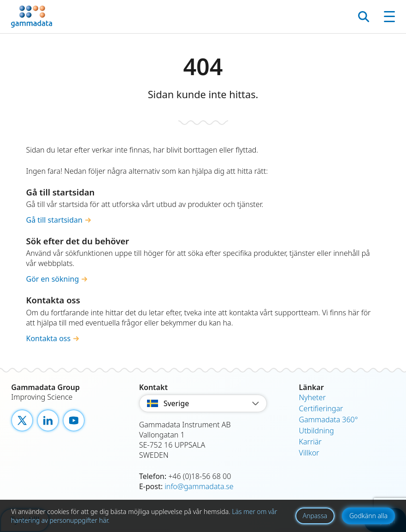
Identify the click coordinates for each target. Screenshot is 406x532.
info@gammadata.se (199, 486)
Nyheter (312, 397)
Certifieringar (321, 408)
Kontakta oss (49, 338)
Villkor (309, 453)
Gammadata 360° (329, 420)
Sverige (203, 403)
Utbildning (317, 431)
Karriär (310, 442)
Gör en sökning (53, 279)
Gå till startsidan (54, 220)
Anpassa (315, 516)
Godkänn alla (368, 516)
